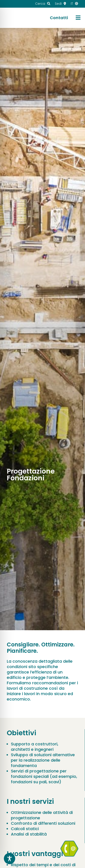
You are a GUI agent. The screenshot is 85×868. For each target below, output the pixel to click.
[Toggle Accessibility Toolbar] (10, 859)
